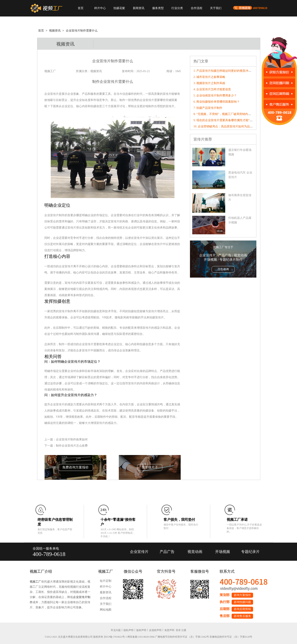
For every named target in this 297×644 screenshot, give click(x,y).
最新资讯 (106, 592)
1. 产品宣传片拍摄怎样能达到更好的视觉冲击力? (224, 71)
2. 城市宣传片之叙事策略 (209, 77)
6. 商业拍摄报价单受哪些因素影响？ (217, 102)
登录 (178, 630)
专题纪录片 (250, 552)
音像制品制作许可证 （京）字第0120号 (231, 637)
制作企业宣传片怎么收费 (72, 446)
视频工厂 (35, 582)
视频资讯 (55, 31)
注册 (184, 630)
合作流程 (197, 8)
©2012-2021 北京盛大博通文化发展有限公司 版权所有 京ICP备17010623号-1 (86, 637)
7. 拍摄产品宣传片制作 (208, 108)
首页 (81, 8)
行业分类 (177, 8)
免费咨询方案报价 (75, 467)
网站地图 (106, 610)
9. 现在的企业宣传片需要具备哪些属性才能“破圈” (225, 120)
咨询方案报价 (242, 595)
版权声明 (141, 630)
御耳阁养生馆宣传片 (240, 198)
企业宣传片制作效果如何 (72, 439)
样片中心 (100, 8)
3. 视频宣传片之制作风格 (209, 83)
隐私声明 (128, 630)
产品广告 (167, 552)
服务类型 (158, 8)
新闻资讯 (139, 8)
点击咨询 (223, 269)
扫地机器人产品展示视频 (240, 220)
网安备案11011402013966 (141, 637)
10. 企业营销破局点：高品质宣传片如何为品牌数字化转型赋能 (233, 126)
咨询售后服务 (242, 616)
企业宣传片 (139, 552)
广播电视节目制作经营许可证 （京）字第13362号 (182, 637)
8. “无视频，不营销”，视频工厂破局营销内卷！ (224, 114)
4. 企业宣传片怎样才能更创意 (212, 89)
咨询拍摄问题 (242, 602)
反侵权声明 (155, 630)
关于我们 (216, 8)
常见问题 (116, 630)
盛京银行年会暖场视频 (240, 152)
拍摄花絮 (119, 8)
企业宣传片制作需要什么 (82, 31)
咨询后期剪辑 (242, 609)
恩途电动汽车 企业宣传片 (240, 175)
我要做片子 (150, 467)
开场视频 (223, 552)
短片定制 (106, 581)
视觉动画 (195, 552)
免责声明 (169, 630)
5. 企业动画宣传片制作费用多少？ (215, 96)
